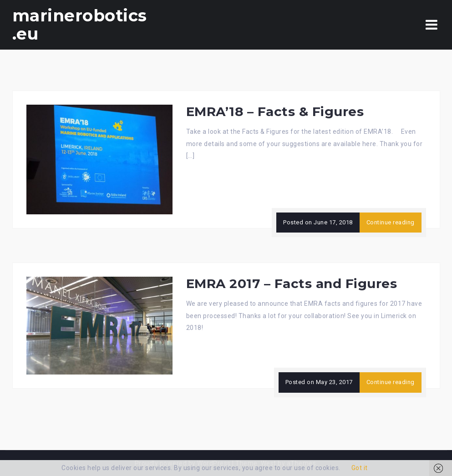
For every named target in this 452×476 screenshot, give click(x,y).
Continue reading (391, 222)
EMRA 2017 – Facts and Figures (292, 284)
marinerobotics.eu (80, 25)
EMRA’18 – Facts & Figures (275, 111)
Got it (360, 468)
